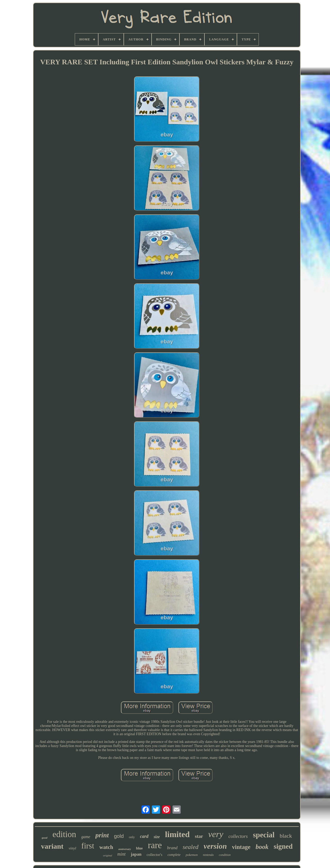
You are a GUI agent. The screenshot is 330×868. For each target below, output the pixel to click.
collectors (238, 836)
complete (174, 855)
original (108, 855)
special (264, 835)
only (132, 837)
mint (121, 854)
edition (64, 834)
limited (177, 834)
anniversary (125, 849)
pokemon (192, 855)
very (216, 834)
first (88, 846)
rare (155, 845)
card (144, 836)
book (262, 847)
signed (283, 846)
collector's (155, 855)
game (86, 837)
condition (225, 855)
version (215, 846)
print (102, 835)
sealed (191, 847)
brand (172, 848)
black (286, 836)
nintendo (208, 855)
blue (139, 848)
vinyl (72, 848)
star (199, 836)
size (157, 837)
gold (119, 836)
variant (52, 846)
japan (136, 854)
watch (106, 847)
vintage (241, 847)
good (45, 838)
